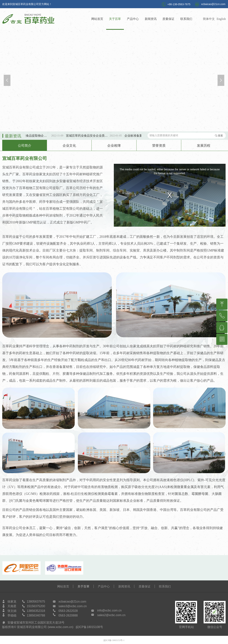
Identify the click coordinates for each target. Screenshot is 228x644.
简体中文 (209, 19)
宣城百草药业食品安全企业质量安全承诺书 (90, 136)
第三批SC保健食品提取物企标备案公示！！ (32, 136)
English (221, 19)
